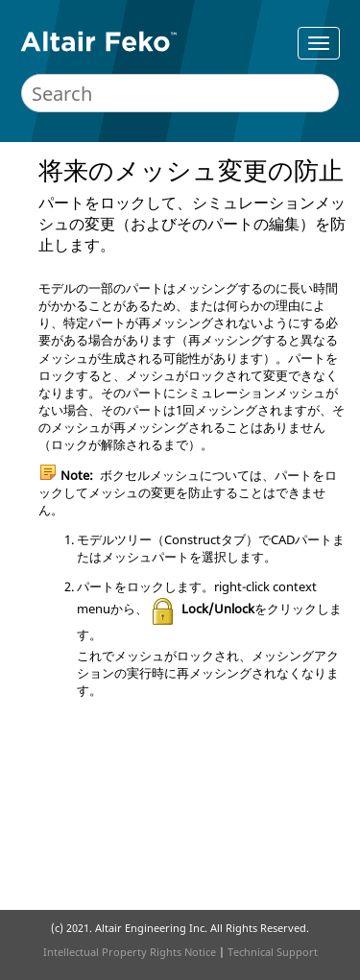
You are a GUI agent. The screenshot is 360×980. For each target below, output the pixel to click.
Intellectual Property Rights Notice (130, 952)
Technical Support (273, 952)
